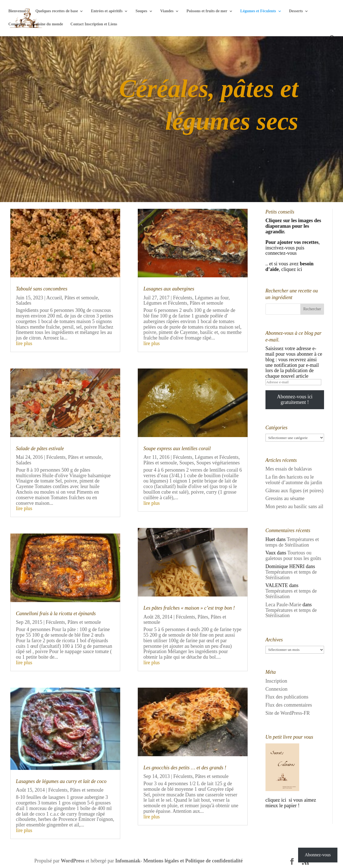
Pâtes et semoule (81, 298)
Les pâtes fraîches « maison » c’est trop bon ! (189, 608)
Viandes (167, 11)
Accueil (54, 298)
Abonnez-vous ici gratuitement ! (295, 399)
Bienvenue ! (18, 11)
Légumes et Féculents (258, 11)
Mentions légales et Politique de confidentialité (193, 861)
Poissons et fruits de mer (207, 11)
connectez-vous (282, 253)
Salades (24, 303)
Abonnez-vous (318, 855)
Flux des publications (287, 697)
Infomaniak (128, 861)
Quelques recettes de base (57, 11)
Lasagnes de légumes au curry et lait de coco (61, 781)
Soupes (141, 11)
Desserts (296, 11)
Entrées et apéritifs (107, 11)
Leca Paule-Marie (283, 605)
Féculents (56, 457)
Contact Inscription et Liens (94, 24)
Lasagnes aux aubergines (169, 289)
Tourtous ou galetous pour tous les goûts (293, 556)
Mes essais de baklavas (289, 469)
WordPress (73, 861)
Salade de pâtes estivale (40, 448)
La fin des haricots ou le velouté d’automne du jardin (294, 480)
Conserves (17, 24)
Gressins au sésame (285, 498)
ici (299, 269)
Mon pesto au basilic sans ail (294, 506)
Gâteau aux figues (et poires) (294, 491)
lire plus (24, 343)
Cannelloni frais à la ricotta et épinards (56, 614)
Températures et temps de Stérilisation (292, 542)
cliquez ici (276, 800)
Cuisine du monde (48, 24)
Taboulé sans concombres (42, 289)
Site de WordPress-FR (288, 713)
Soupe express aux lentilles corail (177, 448)
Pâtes (203, 617)
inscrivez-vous (280, 248)
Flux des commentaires (289, 705)
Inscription (276, 681)
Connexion (276, 689)
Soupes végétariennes (218, 463)
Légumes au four (212, 298)
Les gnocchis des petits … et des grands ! (185, 768)
